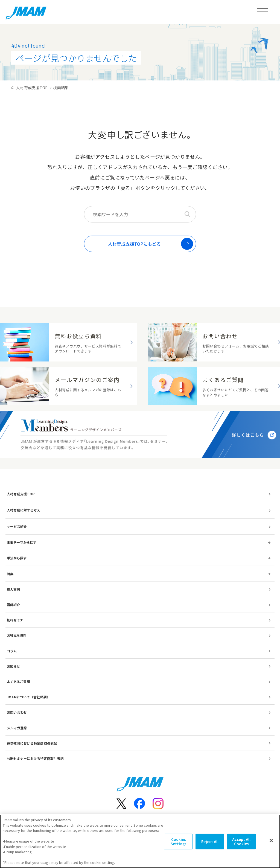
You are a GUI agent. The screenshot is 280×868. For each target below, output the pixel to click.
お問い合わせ (17, 712)
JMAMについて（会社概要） (28, 697)
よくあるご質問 (18, 682)
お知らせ (13, 666)
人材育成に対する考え (24, 510)
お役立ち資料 (17, 635)
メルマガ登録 (17, 728)
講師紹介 (13, 605)
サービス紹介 (17, 526)
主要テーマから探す (22, 542)
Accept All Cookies (241, 847)
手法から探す (17, 558)
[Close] (271, 846)
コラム (12, 651)
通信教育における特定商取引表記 (32, 743)
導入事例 (13, 589)
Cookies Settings (179, 847)
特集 (10, 574)
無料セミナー (17, 620)
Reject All (210, 847)
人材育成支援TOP (21, 494)
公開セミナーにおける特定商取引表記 (35, 758)
